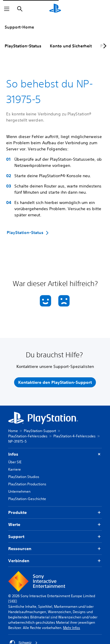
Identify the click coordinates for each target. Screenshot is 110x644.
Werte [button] (55, 525)
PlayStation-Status (23, 46)
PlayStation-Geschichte (27, 499)
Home (13, 431)
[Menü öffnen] (7, 9)
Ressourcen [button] (55, 549)
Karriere (15, 469)
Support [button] (55, 537)
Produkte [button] (55, 513)
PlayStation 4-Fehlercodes (75, 436)
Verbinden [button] (55, 561)
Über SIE (15, 462)
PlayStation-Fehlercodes (28, 436)
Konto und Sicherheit (71, 46)
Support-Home (19, 27)
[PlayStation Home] (55, 9)
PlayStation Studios (24, 477)
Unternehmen (19, 491)
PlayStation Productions (27, 484)
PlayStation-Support (40, 431)
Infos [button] (55, 454)
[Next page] (104, 46)
